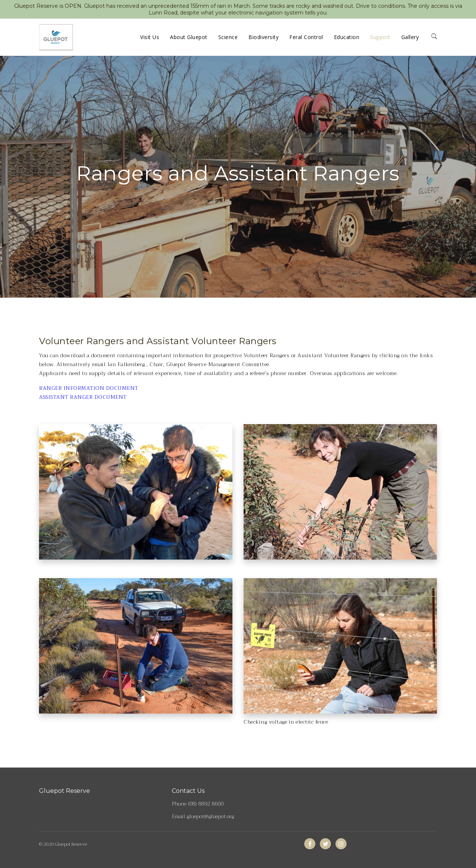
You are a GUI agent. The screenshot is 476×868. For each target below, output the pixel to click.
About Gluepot (189, 37)
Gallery (410, 37)
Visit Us (150, 37)
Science (228, 37)
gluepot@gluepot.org (210, 816)
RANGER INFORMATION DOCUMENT (89, 388)
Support (380, 37)
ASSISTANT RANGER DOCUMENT (83, 397)
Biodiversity (263, 37)
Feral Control (306, 37)
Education (347, 37)
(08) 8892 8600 (206, 804)
